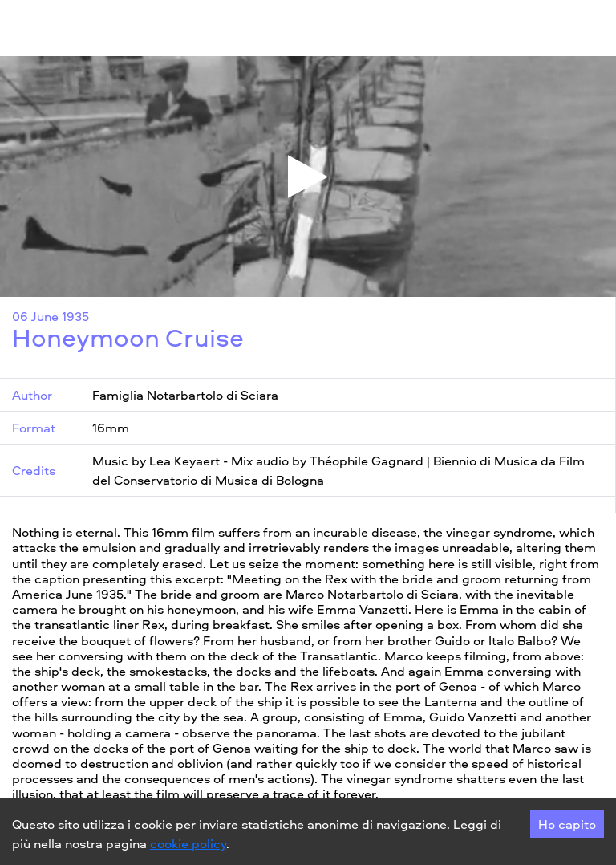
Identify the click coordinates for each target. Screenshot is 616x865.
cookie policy (188, 843)
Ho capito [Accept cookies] (567, 824)
